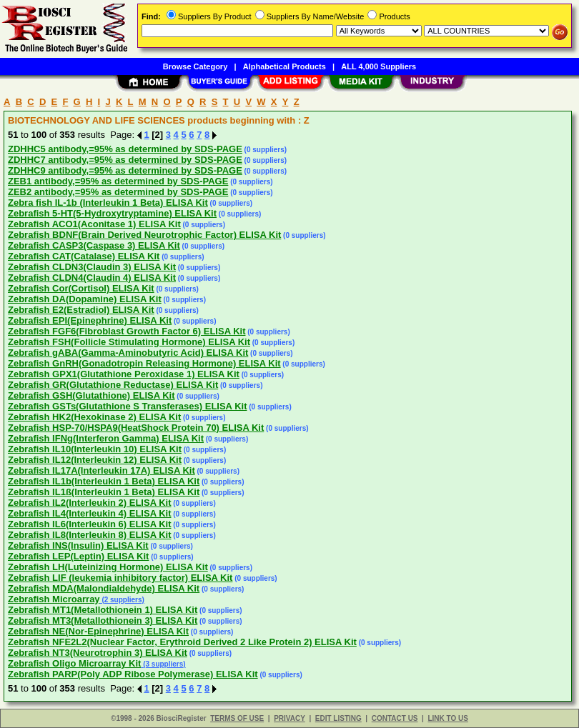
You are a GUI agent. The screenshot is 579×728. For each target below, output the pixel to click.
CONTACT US (395, 718)
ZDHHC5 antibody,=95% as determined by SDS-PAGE (125, 149)
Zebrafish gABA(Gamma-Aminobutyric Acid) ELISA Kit (128, 353)
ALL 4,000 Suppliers (378, 66)
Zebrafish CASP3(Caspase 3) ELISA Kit (94, 245)
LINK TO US (447, 718)
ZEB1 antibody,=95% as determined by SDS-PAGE (118, 181)
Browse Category (195, 66)
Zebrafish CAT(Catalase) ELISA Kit (84, 256)
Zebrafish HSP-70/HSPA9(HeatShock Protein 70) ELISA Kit (136, 428)
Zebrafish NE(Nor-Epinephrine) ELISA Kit (98, 631)
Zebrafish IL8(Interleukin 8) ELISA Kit (90, 535)
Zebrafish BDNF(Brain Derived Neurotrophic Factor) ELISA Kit (144, 235)
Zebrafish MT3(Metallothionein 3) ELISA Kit (103, 620)
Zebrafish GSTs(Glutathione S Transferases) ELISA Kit (127, 406)
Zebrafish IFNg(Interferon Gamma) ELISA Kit (106, 438)
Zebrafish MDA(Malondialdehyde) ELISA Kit (104, 588)
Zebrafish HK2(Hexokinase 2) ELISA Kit (94, 417)
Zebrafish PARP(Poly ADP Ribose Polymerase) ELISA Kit (133, 674)
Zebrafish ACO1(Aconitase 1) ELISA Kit (94, 224)
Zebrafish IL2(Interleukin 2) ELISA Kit (90, 503)
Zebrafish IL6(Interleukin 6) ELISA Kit (90, 524)
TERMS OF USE (237, 718)
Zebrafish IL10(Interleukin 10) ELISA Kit (95, 449)
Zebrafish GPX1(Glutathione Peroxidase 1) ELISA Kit (124, 374)
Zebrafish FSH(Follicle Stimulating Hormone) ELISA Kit (129, 342)
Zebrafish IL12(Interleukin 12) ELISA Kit (95, 460)
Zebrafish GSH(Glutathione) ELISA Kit (91, 395)
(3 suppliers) (163, 664)
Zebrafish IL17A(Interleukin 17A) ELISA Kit (102, 470)
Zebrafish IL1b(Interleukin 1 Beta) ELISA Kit (104, 481)
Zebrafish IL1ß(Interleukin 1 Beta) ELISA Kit (104, 492)
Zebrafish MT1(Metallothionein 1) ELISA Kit (103, 610)
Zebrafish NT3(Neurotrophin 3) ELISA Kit (98, 653)
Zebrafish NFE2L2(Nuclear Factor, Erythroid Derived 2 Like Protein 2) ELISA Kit (182, 642)
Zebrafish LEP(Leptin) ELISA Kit (78, 556)
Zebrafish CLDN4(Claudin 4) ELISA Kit (92, 278)
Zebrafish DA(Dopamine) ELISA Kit (85, 299)
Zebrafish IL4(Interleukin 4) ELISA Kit (90, 513)
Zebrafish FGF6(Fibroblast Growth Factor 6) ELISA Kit (127, 331)
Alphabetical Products (284, 66)
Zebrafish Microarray (54, 599)
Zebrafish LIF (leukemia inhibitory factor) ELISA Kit (120, 578)
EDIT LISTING (338, 718)
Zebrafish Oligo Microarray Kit (74, 663)
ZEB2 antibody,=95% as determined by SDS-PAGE (118, 192)
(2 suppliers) (122, 600)
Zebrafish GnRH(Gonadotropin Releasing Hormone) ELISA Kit (144, 363)
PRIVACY (289, 718)
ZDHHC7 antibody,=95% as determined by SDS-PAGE (125, 160)
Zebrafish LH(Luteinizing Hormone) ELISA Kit (108, 567)
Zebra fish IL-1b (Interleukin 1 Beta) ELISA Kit (108, 203)
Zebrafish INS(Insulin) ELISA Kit (78, 545)
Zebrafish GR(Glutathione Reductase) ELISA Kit (113, 385)
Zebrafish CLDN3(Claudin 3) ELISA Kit (92, 267)
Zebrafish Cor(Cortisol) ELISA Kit (81, 288)
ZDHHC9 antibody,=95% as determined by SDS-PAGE (125, 170)
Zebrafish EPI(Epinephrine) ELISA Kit (90, 320)
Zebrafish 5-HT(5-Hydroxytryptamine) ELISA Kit (112, 213)
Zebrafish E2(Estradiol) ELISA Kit (81, 310)
